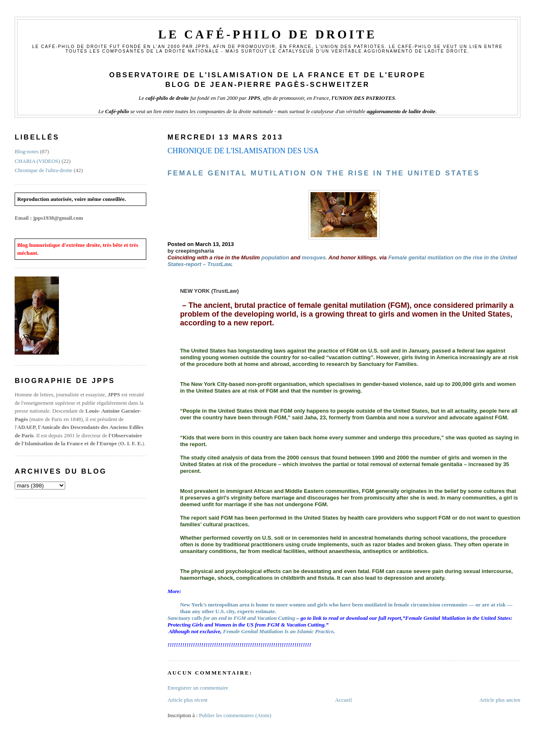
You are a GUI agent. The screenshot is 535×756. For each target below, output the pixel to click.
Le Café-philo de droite (267, 34)
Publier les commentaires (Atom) (235, 715)
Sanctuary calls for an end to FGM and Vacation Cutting (231, 618)
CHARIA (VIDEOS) (37, 161)
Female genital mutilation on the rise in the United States (324, 173)
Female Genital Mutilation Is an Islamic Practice (278, 631)
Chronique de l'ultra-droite (43, 170)
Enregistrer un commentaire (198, 688)
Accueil (343, 700)
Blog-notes (27, 151)
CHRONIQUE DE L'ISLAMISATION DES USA (243, 151)
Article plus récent (188, 700)
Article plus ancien (500, 700)
